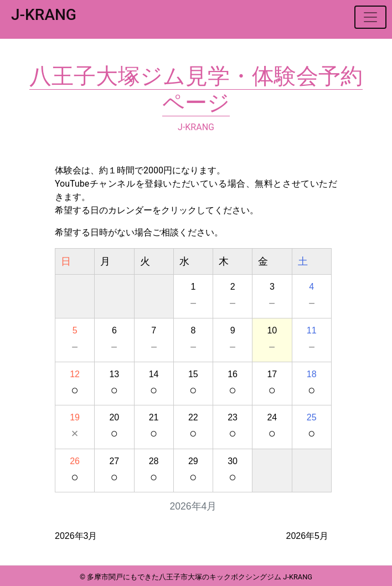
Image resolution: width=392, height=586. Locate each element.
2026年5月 (308, 536)
